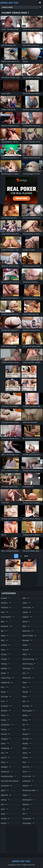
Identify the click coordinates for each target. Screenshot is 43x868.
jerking (6, 800)
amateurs (6, 607)
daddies (6, 668)
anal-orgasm (8, 617)
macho (27, 621)
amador (6, 598)
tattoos (27, 757)
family (5, 720)
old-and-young (30, 659)
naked (26, 645)
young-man (29, 818)
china (5, 650)
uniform (27, 786)
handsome (7, 772)
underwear (28, 781)
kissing (6, 818)
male (26, 626)
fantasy (6, 729)
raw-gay (28, 706)
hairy (5, 762)
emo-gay (6, 697)
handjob (6, 767)
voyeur (27, 795)
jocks (5, 809)
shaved (27, 734)
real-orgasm (29, 711)
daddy (5, 673)
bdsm (5, 636)
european (7, 706)
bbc (4, 631)
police (26, 697)
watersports (29, 800)
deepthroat (7, 682)
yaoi (26, 809)
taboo (27, 748)
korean (5, 823)
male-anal (28, 631)
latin (26, 598)
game (5, 743)
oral (26, 673)
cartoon (6, 645)
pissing (27, 692)
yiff (25, 814)
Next (26, 556)
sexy (26, 729)
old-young (28, 668)
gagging (6, 739)
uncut (27, 772)
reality (27, 715)
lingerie (27, 617)
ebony (5, 692)
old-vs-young (29, 664)
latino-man (28, 607)
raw (26, 701)
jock (4, 804)
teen (26, 762)
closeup (6, 664)
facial (5, 715)
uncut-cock (29, 776)
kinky (5, 814)
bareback (7, 626)
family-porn (7, 725)
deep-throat (8, 678)
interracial (7, 786)
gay (5, 753)
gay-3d (6, 757)
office (27, 654)
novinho (27, 650)
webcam (27, 804)
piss (26, 687)
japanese (6, 795)
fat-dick (6, 734)
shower (27, 743)
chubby (6, 659)
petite (27, 682)
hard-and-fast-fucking (10, 781)
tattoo (27, 753)
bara (5, 621)
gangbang (7, 748)
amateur (7, 603)
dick (5, 687)
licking (27, 612)
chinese (6, 654)
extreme (6, 711)
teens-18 (28, 767)
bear (5, 640)
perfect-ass (29, 678)
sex (26, 725)
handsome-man (9, 776)
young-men (29, 823)
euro (5, 701)
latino (27, 603)
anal (5, 612)
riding (27, 720)
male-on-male (30, 636)
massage (28, 640)
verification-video (31, 790)
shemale (27, 739)
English (40, 3)
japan (5, 790)
